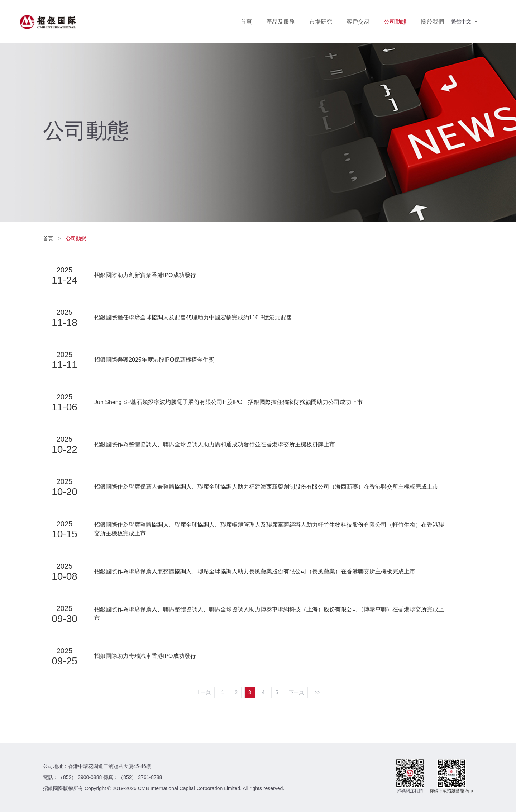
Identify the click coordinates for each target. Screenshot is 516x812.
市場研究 (321, 22)
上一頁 (203, 692)
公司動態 (395, 22)
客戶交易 (358, 22)
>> (317, 692)
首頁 (246, 22)
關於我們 (433, 22)
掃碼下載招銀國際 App (451, 791)
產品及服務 (281, 22)
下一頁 (296, 692)
